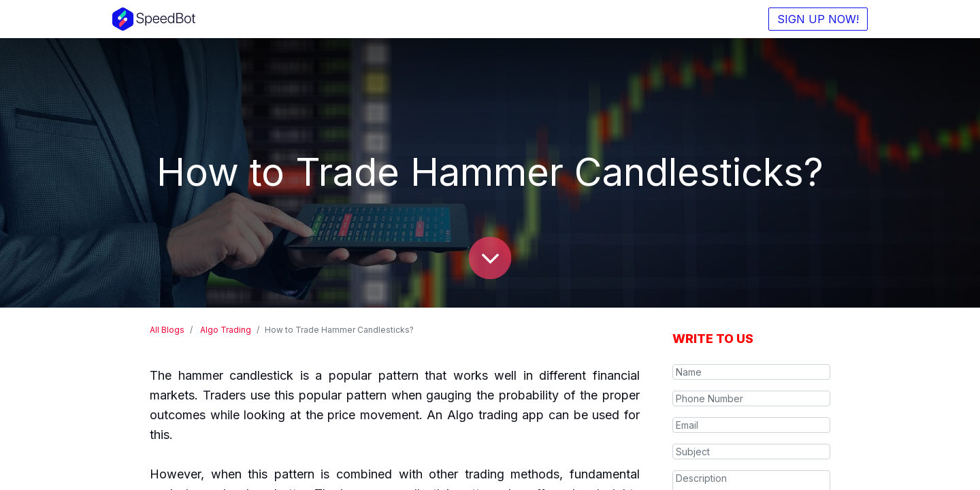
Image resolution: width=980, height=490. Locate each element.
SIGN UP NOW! (818, 19)
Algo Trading (226, 330)
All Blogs (167, 330)
